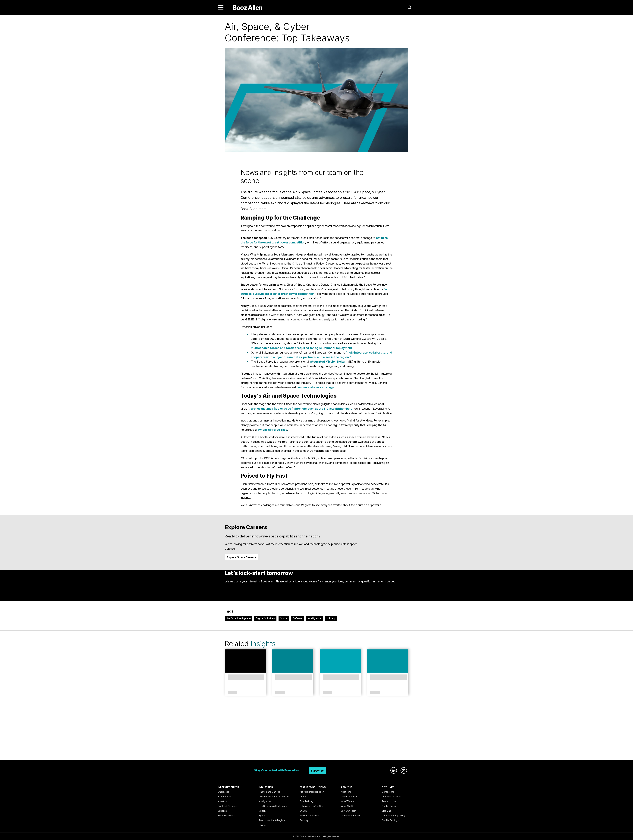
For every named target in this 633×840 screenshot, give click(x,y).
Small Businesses (226, 816)
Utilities (263, 825)
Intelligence (314, 618)
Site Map (387, 811)
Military (331, 618)
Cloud (303, 797)
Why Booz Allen (349, 797)
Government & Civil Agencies (274, 797)
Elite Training (306, 801)
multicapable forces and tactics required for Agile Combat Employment (302, 348)
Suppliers (223, 811)
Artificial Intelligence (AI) (313, 792)
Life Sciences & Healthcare (273, 806)
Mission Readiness (309, 816)
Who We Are (347, 801)
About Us (346, 792)
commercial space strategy (315, 387)
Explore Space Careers (241, 557)
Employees (223, 792)
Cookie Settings (390, 820)
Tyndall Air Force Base (272, 430)
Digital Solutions (265, 618)
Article (233, 693)
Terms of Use (389, 801)
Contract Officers (227, 806)
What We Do (348, 806)
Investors (223, 801)
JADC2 (303, 811)
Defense (298, 618)
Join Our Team (348, 811)
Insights (263, 644)
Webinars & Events (351, 816)
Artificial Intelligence (239, 618)
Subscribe (317, 771)
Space (284, 618)
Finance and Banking (269, 792)
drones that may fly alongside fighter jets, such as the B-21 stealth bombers (301, 409)
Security (304, 820)
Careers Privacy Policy (394, 816)
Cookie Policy (389, 806)
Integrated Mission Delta (327, 362)
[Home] (248, 7)
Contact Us (388, 792)
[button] (410, 7)
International (224, 797)
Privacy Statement (392, 797)
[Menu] (221, 7)
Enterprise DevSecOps (312, 806)
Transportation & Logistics (273, 820)
